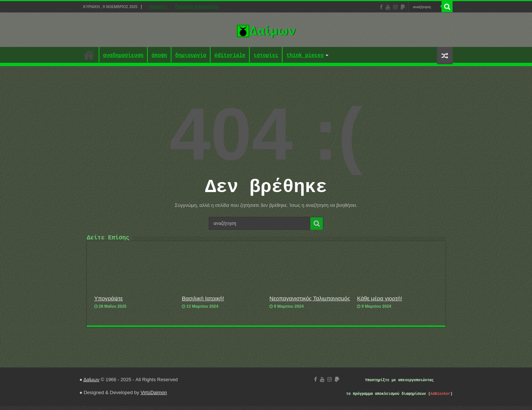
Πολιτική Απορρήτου (197, 7)
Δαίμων (91, 384)
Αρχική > (158, 7)
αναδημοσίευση (123, 56)
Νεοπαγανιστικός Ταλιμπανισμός (310, 302)
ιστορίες (266, 56)
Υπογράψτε (109, 302)
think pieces (305, 56)
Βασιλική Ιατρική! (203, 302)
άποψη (159, 56)
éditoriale (230, 56)
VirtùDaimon (154, 397)
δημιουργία (191, 56)
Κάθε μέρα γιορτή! (379, 302)
